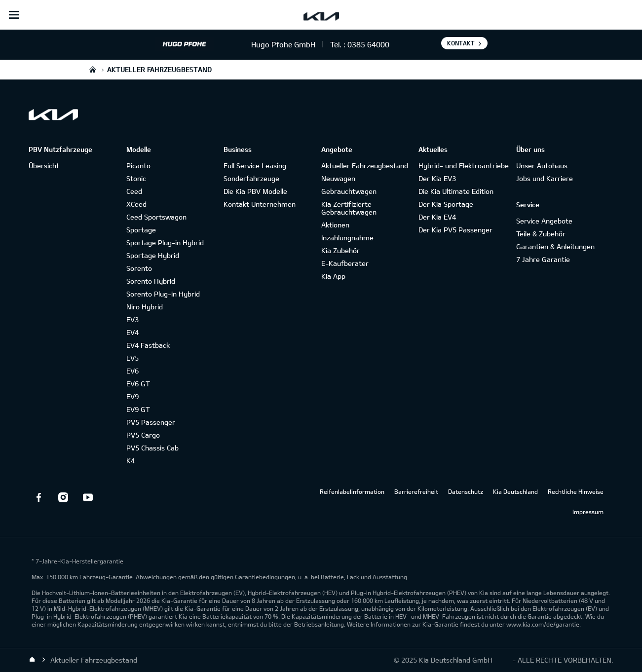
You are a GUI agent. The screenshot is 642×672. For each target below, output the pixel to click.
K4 (131, 461)
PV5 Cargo (143, 435)
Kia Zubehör (340, 250)
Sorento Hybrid (151, 281)
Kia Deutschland (515, 491)
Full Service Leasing (255, 166)
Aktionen (335, 225)
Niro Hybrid (145, 307)
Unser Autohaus (542, 166)
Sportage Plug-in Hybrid (165, 243)
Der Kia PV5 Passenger (455, 230)
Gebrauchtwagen (349, 191)
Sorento (139, 268)
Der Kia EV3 (437, 178)
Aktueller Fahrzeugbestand (365, 166)
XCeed (136, 204)
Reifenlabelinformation (352, 491)
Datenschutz (466, 491)
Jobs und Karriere (545, 178)
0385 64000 (368, 44)
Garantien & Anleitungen (555, 246)
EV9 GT (138, 409)
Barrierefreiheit (416, 491)
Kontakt (461, 43)
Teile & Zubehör (541, 234)
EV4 (132, 332)
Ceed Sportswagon (156, 217)
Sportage (141, 230)
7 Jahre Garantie (543, 259)
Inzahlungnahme (347, 238)
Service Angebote (544, 221)
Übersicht (44, 166)
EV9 (132, 396)
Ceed (134, 191)
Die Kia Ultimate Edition (456, 191)
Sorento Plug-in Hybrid (163, 294)
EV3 (132, 319)
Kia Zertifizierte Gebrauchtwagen (349, 208)
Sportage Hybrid (153, 255)
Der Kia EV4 (437, 217)
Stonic (136, 178)
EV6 (132, 371)
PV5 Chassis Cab (152, 448)
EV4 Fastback (148, 345)
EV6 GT (138, 384)
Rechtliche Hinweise (576, 491)
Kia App (333, 276)
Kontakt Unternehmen (260, 204)
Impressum (588, 512)
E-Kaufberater (345, 263)
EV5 (132, 358)
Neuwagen (338, 178)
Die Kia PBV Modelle (255, 191)
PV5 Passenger (151, 422)
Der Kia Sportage (446, 204)
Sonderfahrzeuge (251, 178)
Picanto (138, 166)
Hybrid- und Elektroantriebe (464, 166)
